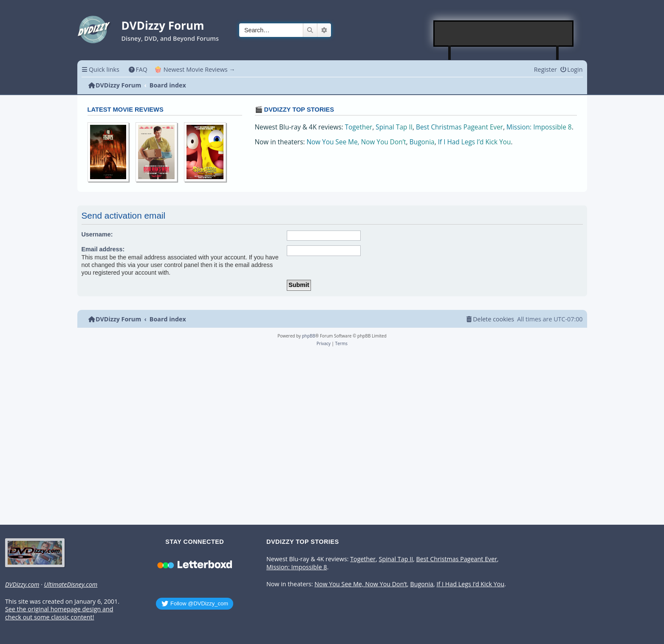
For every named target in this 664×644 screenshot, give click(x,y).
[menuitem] (138, 69)
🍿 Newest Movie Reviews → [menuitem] (195, 69)
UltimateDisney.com (71, 585)
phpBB (309, 336)
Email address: (103, 249)
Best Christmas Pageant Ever (459, 127)
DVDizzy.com (22, 585)
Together (359, 127)
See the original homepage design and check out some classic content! (59, 613)
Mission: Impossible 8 (539, 127)
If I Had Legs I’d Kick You (475, 142)
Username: (97, 234)
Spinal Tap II (394, 127)
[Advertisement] (504, 34)
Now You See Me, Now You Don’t (356, 142)
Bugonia (422, 142)
